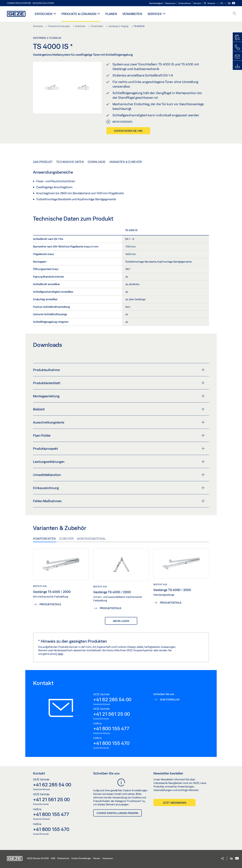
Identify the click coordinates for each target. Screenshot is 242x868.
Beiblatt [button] (119, 409)
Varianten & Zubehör (125, 162)
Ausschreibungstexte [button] (119, 422)
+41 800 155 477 (111, 728)
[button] (211, 3)
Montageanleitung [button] (119, 396)
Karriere (197, 3)
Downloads (97, 162)
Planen (111, 14)
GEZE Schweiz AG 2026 (38, 858)
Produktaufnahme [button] (119, 370)
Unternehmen (184, 3)
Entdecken (44, 14)
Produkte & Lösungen (79, 14)
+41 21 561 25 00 (112, 714)
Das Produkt (43, 162)
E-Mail (59, 654)
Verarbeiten (132, 14)
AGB (53, 858)
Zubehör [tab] (67, 539)
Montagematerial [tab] (91, 539)
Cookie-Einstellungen (81, 858)
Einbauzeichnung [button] (119, 488)
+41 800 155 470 (111, 743)
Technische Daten (70, 162)
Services (155, 14)
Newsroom (170, 3)
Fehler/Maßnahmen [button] (119, 501)
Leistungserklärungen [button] (119, 462)
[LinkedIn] (230, 3)
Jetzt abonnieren (174, 803)
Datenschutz (63, 858)
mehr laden (121, 621)
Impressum (108, 858)
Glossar (97, 858)
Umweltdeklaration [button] (119, 475)
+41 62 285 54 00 (112, 699)
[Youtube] (234, 3)
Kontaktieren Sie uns (128, 131)
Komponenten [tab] (44, 539)
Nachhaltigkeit (156, 3)
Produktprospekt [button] (119, 449)
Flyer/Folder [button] (119, 435)
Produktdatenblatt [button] (119, 383)
